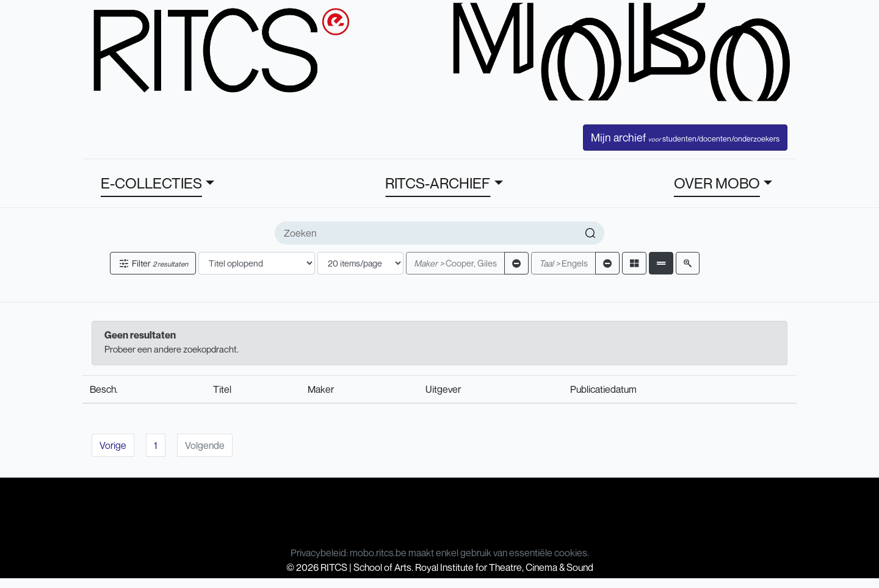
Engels (563, 263)
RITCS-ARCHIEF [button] (438, 183)
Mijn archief (685, 137)
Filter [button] (153, 263)
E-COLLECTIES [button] (151, 183)
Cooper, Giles (455, 263)
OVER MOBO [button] (717, 183)
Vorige (113, 445)
